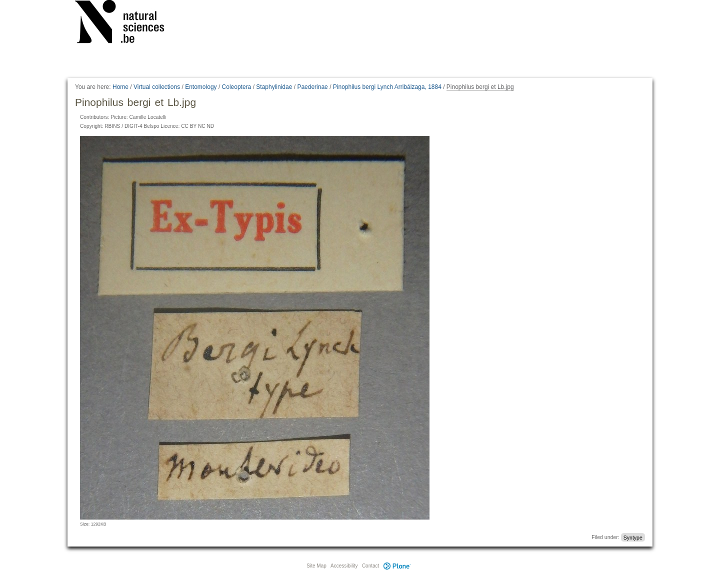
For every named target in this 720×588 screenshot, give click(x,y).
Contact (370, 566)
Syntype (633, 537)
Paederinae (312, 87)
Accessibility (344, 566)
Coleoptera (237, 87)
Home (120, 87)
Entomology (201, 87)
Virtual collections (157, 87)
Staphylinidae (274, 87)
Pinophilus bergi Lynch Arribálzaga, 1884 (387, 87)
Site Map (316, 566)
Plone (397, 566)
